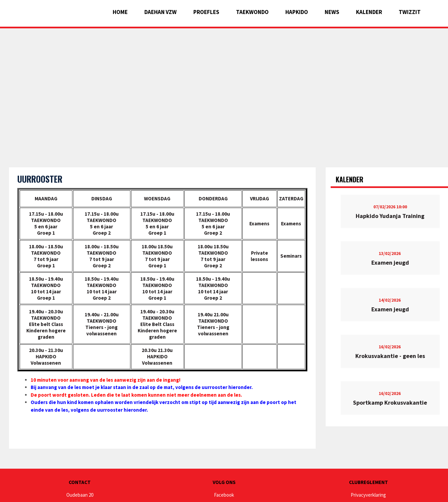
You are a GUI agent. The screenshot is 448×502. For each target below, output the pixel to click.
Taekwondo (252, 12)
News (332, 12)
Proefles (206, 12)
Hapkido (297, 12)
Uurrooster (40, 179)
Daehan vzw (160, 12)
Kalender (369, 12)
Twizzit (410, 12)
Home (120, 12)
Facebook (224, 495)
